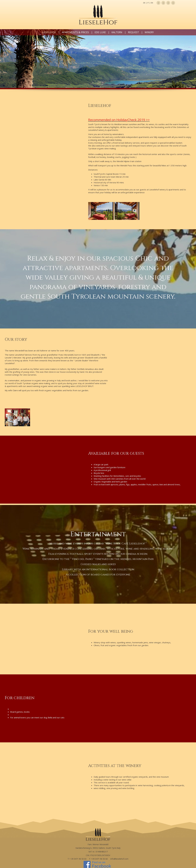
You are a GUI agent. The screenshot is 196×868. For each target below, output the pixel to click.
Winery (149, 32)
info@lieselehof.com (119, 859)
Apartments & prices (75, 32)
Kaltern (117, 32)
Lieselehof (49, 32)
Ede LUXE (100, 32)
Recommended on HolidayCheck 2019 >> (119, 120)
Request (133, 32)
